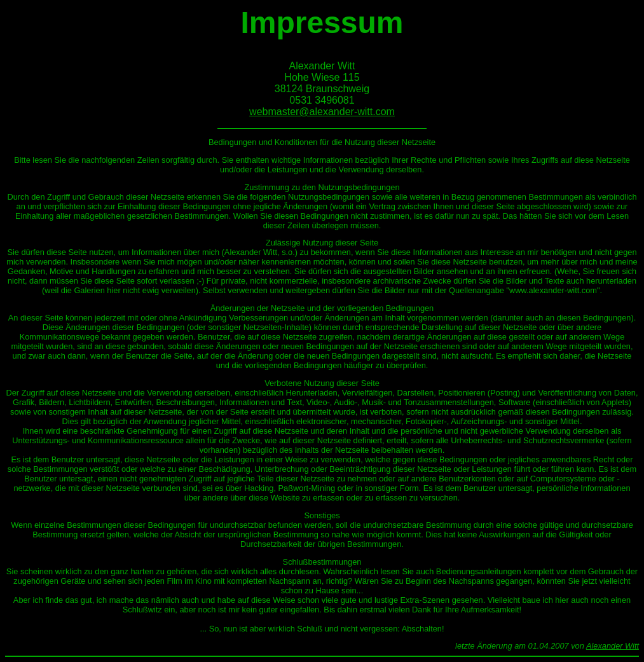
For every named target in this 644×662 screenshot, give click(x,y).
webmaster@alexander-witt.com (322, 112)
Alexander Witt (613, 646)
